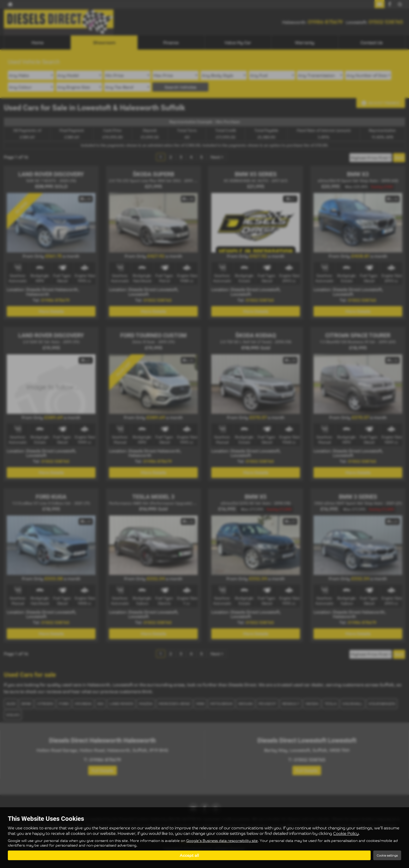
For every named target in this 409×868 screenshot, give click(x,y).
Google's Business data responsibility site (222, 841)
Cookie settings (387, 855)
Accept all (189, 855)
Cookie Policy (346, 833)
